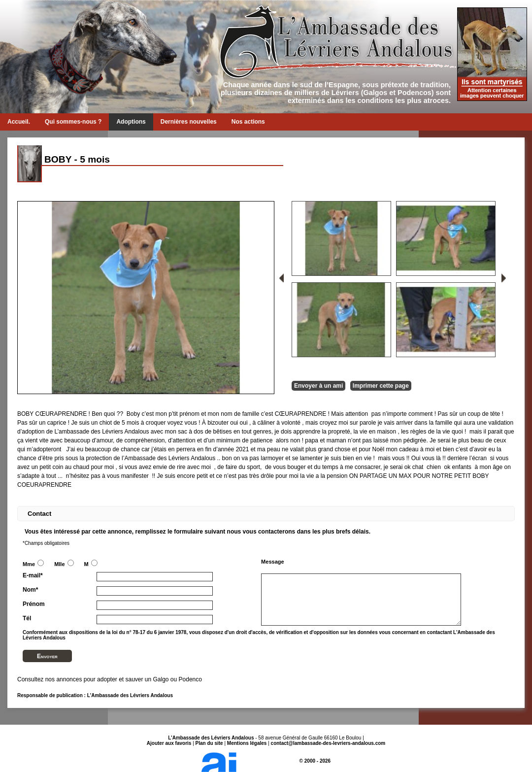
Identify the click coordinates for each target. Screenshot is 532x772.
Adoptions (131, 122)
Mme (33, 564)
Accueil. (19, 122)
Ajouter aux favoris (169, 743)
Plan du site (209, 743)
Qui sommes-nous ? (73, 122)
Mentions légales (247, 743)
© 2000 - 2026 (266, 761)
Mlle (64, 564)
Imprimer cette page (381, 386)
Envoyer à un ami (318, 386)
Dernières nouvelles (189, 122)
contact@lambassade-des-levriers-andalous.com (328, 743)
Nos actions (248, 122)
